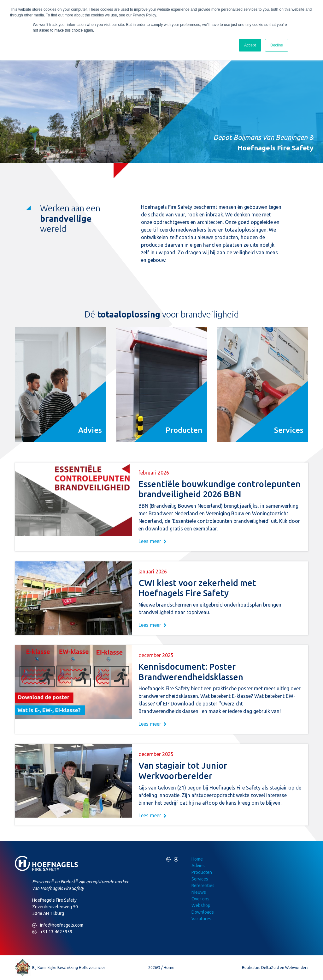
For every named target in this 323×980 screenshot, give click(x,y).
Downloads (203, 912)
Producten (202, 872)
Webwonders (297, 968)
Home (197, 859)
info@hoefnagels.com (58, 925)
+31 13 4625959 (52, 932)
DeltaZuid (270, 968)
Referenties (203, 886)
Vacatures (201, 919)
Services (200, 879)
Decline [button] (277, 45)
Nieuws (199, 892)
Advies (198, 866)
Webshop (201, 905)
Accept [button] (250, 45)
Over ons (200, 899)
